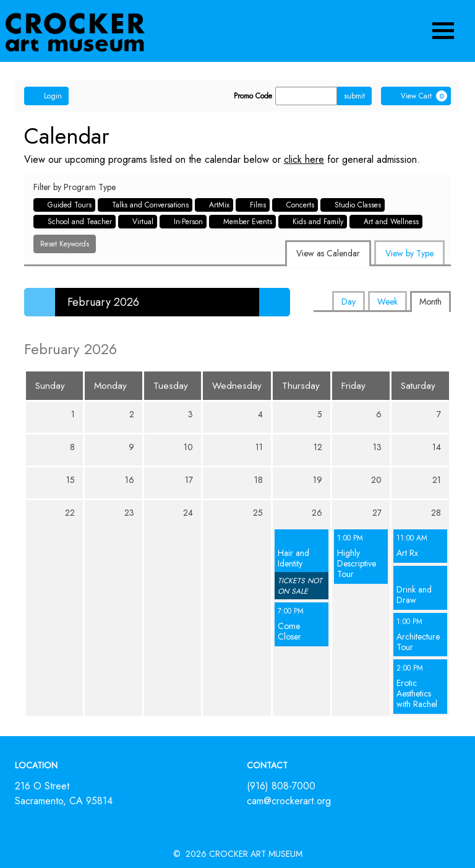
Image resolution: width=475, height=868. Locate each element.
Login (46, 96)
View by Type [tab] (409, 253)
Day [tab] (349, 302)
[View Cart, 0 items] (416, 96)
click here (304, 159)
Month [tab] (430, 302)
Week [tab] (387, 302)
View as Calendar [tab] (328, 253)
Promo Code (253, 96)
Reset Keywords (65, 244)
